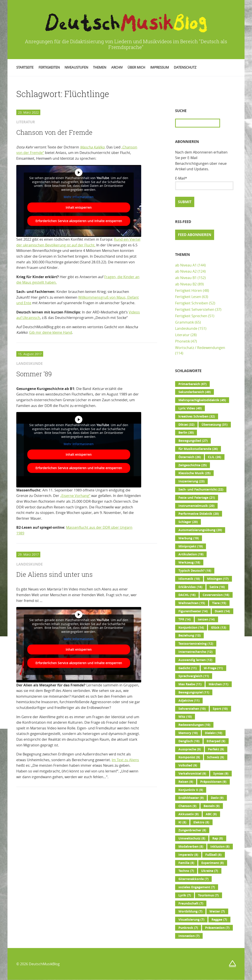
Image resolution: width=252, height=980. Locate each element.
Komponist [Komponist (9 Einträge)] (189, 757)
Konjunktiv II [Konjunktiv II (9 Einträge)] (191, 790)
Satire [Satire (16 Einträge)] (217, 587)
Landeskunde (186, 328)
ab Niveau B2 (186, 284)
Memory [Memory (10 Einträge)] (188, 733)
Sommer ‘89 (34, 374)
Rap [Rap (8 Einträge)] (218, 838)
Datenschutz (185, 67)
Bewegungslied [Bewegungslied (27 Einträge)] (193, 441)
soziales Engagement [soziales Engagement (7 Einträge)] (197, 887)
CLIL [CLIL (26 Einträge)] (215, 457)
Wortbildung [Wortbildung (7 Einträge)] (190, 911)
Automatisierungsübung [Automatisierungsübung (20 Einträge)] (200, 530)
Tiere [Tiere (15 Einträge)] (219, 603)
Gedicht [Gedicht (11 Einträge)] (188, 668)
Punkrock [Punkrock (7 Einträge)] (188, 928)
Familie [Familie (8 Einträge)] (186, 863)
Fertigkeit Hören (189, 290)
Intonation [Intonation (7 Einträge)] (189, 936)
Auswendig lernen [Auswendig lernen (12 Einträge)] (195, 660)
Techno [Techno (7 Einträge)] (186, 871)
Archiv (117, 67)
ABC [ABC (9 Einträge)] (211, 814)
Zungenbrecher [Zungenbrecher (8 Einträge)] (192, 830)
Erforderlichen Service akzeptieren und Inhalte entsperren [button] (79, 221)
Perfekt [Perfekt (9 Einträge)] (216, 749)
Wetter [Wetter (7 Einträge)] (217, 911)
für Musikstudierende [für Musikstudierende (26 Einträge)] (198, 449)
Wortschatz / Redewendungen (200, 348)
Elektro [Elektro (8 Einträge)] (201, 822)
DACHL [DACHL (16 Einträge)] (187, 595)
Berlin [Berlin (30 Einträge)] (186, 433)
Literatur (182, 335)
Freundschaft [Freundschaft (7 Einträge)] (191, 903)
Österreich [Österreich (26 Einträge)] (190, 457)
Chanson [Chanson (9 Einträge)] (187, 806)
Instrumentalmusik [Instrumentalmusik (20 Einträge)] (196, 506)
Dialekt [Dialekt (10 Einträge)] (214, 733)
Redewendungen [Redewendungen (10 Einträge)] (194, 725)
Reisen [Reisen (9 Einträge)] (186, 782)
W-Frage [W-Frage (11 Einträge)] (213, 668)
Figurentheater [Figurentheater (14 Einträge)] (193, 611)
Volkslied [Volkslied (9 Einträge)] (188, 765)
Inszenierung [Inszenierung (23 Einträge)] (192, 481)
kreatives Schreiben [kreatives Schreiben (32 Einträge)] (197, 416)
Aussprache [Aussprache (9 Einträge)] (190, 749)
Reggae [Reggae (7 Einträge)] (219, 920)
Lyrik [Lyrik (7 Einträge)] (185, 895)
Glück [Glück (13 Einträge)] (219, 628)
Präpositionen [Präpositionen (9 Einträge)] (213, 782)
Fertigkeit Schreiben (192, 303)
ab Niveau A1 (186, 265)
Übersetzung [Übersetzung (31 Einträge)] (215, 425)
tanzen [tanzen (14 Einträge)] (206, 619)
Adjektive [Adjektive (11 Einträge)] (189, 701)
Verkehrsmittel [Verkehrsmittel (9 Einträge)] (192, 774)
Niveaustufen (76, 67)
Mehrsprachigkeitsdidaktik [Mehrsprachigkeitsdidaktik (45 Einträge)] (202, 400)
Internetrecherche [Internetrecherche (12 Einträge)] (195, 652)
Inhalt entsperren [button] (79, 207)
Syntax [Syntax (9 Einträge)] (221, 774)
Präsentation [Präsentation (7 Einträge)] (217, 928)
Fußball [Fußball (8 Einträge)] (213, 855)
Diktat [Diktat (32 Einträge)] (186, 425)
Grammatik (184, 322)
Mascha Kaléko (92, 147)
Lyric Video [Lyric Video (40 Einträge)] (190, 408)
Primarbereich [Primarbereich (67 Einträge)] (193, 384)
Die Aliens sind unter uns (55, 574)
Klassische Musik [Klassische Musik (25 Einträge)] (195, 473)
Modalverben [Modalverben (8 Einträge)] (191, 847)
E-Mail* (204, 183)
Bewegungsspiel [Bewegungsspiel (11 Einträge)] (194, 692)
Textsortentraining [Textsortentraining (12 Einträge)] (196, 644)
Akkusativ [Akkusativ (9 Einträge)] (189, 814)
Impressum (160, 67)
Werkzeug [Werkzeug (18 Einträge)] (189, 562)
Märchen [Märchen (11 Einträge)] (219, 684)
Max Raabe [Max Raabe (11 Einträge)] (190, 684)
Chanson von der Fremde (54, 132)
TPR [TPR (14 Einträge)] (185, 619)
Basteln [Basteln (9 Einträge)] (212, 806)
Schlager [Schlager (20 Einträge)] (188, 522)
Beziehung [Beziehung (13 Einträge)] (190, 635)
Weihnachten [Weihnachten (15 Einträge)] (192, 603)
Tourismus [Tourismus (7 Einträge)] (208, 895)
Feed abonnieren (195, 235)
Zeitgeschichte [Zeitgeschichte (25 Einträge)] (193, 465)
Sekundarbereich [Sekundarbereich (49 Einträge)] (195, 392)
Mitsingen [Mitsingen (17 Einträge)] (218, 579)
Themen (100, 67)
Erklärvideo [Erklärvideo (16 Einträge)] (190, 587)
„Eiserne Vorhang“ (75, 496)
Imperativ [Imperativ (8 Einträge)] (188, 855)
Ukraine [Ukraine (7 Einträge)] (210, 871)
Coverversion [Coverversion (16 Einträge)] (216, 595)
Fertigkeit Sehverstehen (195, 309)
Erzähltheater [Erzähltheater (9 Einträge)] (191, 798)
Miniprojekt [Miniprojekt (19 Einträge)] (191, 546)
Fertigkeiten (49, 67)
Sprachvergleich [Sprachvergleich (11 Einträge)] (194, 676)
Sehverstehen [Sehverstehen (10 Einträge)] (192, 709)
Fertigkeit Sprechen (191, 316)
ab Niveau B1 (186, 278)
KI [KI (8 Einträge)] (182, 822)
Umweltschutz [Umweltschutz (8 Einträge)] (192, 838)
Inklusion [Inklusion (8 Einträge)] (220, 847)
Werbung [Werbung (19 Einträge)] (189, 538)
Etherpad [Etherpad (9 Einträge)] (216, 741)
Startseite (25, 67)
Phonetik (183, 341)
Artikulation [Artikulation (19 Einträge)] (191, 554)
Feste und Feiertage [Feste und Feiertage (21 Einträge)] (197, 498)
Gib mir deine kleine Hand (51, 332)
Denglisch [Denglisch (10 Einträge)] (189, 741)
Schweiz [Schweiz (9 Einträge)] (216, 757)
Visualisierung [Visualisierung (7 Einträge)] (191, 920)
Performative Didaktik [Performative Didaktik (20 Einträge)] (199, 514)
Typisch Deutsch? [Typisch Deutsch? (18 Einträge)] (195, 571)
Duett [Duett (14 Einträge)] (222, 611)
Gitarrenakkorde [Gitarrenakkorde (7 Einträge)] (194, 879)
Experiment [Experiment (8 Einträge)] (213, 863)
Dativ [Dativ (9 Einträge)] (217, 798)
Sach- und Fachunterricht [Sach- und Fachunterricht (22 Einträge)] (201, 489)
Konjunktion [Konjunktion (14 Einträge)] (191, 628)
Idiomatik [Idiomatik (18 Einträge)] (189, 579)
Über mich (136, 67)
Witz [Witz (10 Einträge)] (185, 717)
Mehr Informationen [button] (79, 197)
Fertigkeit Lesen (188, 297)
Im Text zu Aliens (125, 760)
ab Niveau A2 (186, 271)
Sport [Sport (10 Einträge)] (220, 709)
